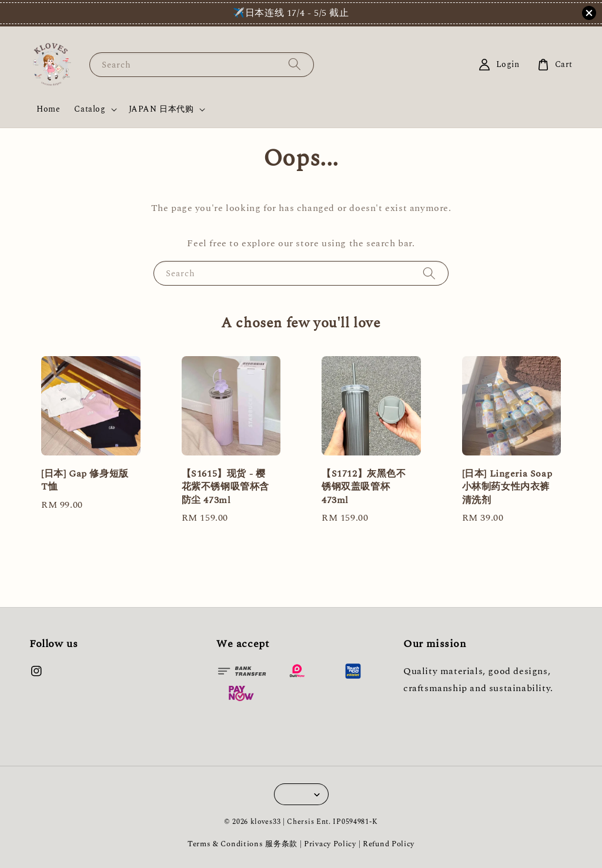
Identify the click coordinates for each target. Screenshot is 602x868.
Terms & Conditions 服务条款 (243, 844)
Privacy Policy (330, 844)
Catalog (90, 109)
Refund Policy (389, 844)
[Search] (295, 64)
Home (48, 109)
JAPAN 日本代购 (161, 109)
